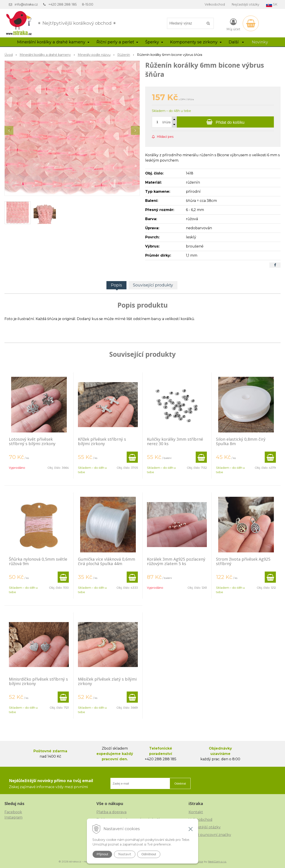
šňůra (166, 122)
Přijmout (102, 854)
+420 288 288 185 (62, 4)
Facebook (13, 812)
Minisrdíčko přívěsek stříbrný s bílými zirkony (38, 681)
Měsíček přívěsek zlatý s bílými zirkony (107, 681)
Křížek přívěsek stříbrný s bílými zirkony (102, 441)
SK (272, 5)
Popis (116, 285)
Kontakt (196, 812)
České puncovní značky (210, 835)
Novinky (260, 42)
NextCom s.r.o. (217, 861)
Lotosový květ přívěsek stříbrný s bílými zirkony (32, 441)
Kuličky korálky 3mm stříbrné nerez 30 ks (175, 441)
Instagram (13, 817)
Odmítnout (149, 854)
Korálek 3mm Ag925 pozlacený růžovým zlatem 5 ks (176, 561)
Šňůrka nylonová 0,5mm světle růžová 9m (38, 561)
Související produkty (153, 285)
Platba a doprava (111, 812)
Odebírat (180, 784)
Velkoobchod (215, 4)
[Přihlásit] (233, 24)
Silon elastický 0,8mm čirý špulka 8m (241, 441)
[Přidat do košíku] (225, 122)
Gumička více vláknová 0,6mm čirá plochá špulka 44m (107, 561)
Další (236, 42)
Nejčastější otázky (245, 4)
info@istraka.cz (26, 4)
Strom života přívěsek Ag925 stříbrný (243, 561)
